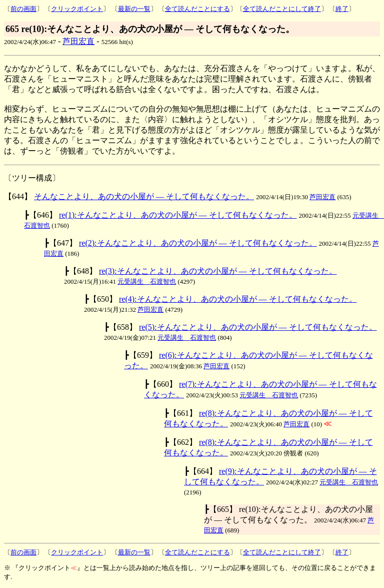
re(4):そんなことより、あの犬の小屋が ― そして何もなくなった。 (238, 299)
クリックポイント (77, 9)
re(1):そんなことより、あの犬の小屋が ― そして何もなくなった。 (178, 215)
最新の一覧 (134, 9)
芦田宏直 (78, 41)
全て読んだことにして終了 (282, 9)
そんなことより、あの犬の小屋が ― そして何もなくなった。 (144, 196)
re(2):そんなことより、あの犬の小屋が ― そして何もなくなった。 (198, 243)
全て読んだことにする (197, 9)
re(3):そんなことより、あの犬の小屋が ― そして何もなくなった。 (218, 271)
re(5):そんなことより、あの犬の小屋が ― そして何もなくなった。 (258, 327)
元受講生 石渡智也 (147, 281)
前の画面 (23, 9)
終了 (342, 9)
